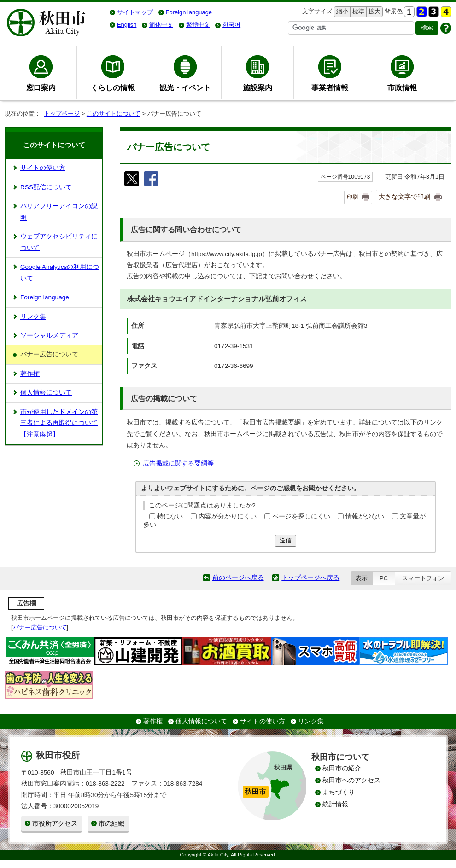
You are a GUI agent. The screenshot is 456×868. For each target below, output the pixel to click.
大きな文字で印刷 (404, 197)
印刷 (352, 197)
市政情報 (402, 87)
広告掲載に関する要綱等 (178, 463)
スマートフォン (423, 578)
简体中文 (161, 25)
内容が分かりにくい (228, 516)
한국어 (231, 25)
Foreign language (45, 297)
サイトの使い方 (43, 168)
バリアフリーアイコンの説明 (59, 212)
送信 (286, 540)
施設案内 (257, 87)
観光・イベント (185, 87)
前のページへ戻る (238, 578)
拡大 (374, 12)
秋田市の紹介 (342, 768)
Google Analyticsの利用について (60, 272)
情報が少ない (365, 516)
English (127, 25)
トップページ (62, 114)
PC (384, 578)
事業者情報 (330, 87)
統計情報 (335, 804)
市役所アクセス (55, 824)
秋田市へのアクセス (351, 780)
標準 (357, 12)
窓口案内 (41, 87)
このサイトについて (114, 114)
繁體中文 (198, 25)
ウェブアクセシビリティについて (59, 242)
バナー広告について (40, 627)
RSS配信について (46, 187)
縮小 (341, 12)
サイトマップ (135, 12)
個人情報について (46, 393)
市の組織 (111, 824)
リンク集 (33, 317)
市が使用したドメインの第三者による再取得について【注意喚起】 (59, 423)
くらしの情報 (113, 87)
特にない (170, 516)
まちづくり (339, 792)
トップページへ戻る (310, 578)
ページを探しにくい (301, 516)
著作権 (30, 374)
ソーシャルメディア (49, 335)
